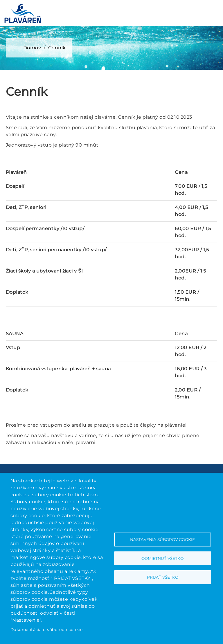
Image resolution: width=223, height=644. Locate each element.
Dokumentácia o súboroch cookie (46, 629)
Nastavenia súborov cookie (162, 540)
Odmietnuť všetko (162, 558)
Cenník (57, 48)
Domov (32, 48)
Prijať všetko (163, 577)
